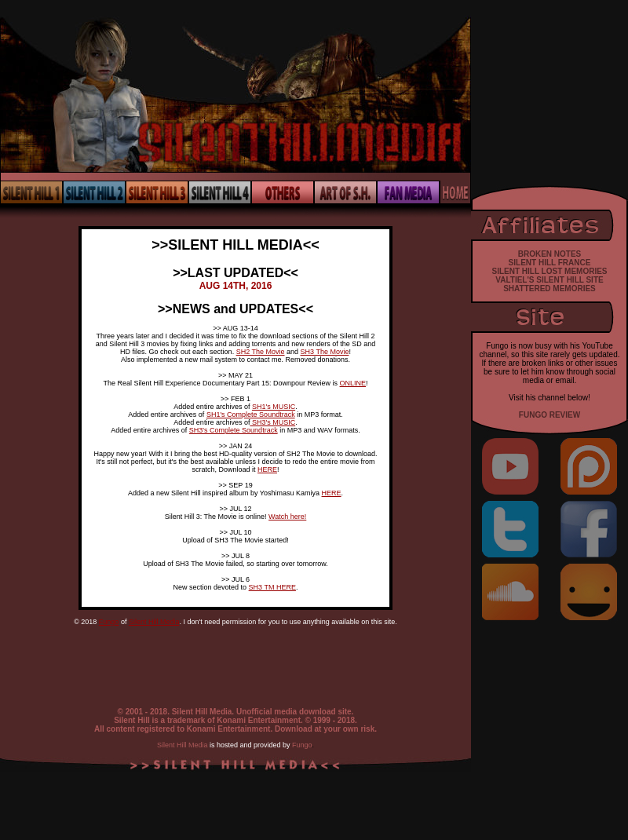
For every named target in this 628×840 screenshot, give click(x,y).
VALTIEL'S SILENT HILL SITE (549, 280)
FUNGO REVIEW (549, 415)
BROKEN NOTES (550, 254)
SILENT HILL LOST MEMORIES (549, 271)
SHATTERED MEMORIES (549, 289)
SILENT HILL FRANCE (550, 263)
